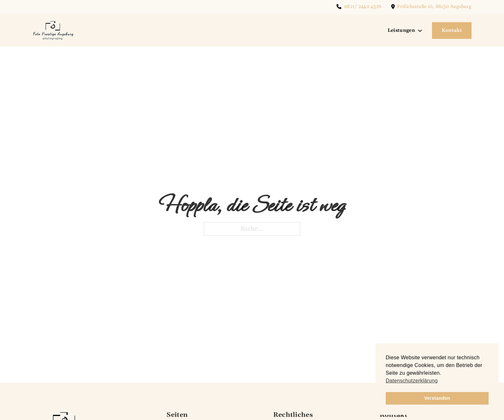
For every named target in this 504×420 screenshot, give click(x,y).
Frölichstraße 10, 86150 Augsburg (434, 7)
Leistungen (401, 30)
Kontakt (452, 30)
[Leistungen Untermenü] (420, 31)
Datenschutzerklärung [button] (412, 381)
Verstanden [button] (437, 398)
